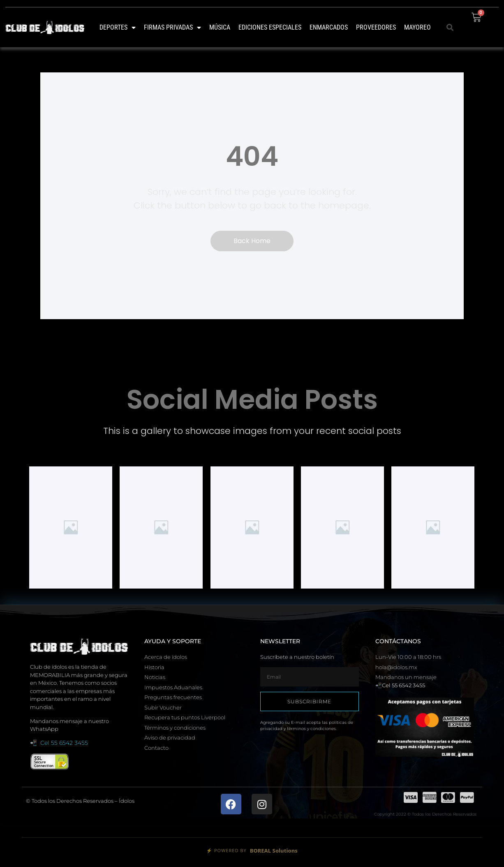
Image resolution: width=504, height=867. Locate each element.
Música (220, 27)
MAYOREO (417, 27)
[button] (450, 27)
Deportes (118, 28)
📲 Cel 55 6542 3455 (59, 743)
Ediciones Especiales (270, 27)
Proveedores (376, 27)
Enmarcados (329, 27)
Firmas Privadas (172, 28)
